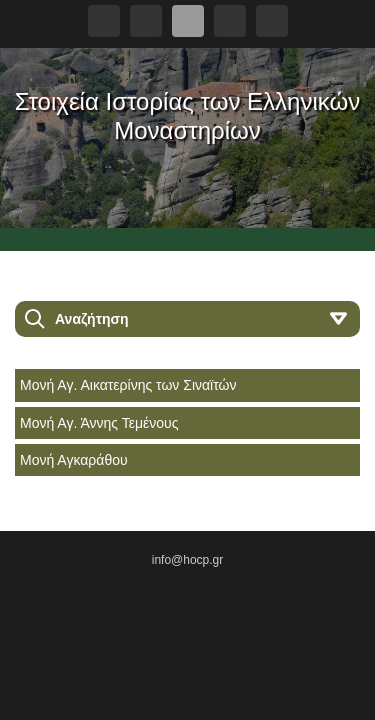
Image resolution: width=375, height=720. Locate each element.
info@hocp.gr (188, 560)
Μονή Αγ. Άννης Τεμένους (99, 423)
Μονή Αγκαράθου (74, 460)
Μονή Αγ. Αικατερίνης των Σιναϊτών (128, 385)
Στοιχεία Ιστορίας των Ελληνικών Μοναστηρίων (187, 116)
